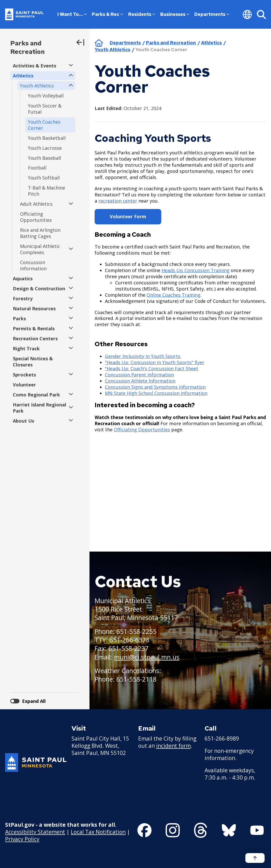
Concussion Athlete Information (140, 381)
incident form (173, 746)
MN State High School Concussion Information (156, 393)
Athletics (211, 43)
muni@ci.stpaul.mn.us (147, 657)
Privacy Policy (22, 839)
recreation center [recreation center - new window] (118, 201)
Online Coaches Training (174, 295)
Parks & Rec (107, 14)
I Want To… (72, 14)
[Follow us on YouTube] (257, 830)
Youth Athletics (112, 50)
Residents (142, 14)
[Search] (261, 14)
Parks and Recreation (27, 47)
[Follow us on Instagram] (173, 830)
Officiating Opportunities (142, 430)
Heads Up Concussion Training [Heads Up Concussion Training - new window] (195, 270)
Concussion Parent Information (139, 375)
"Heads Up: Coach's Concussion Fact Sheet (152, 368)
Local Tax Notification (98, 832)
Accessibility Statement (35, 832)
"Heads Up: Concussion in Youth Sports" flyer (155, 362)
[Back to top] (255, 858)
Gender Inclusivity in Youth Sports (143, 356)
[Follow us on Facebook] (144, 830)
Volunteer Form (128, 216)
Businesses (175, 14)
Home (99, 43)
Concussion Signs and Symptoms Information (155, 387)
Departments (212, 14)
